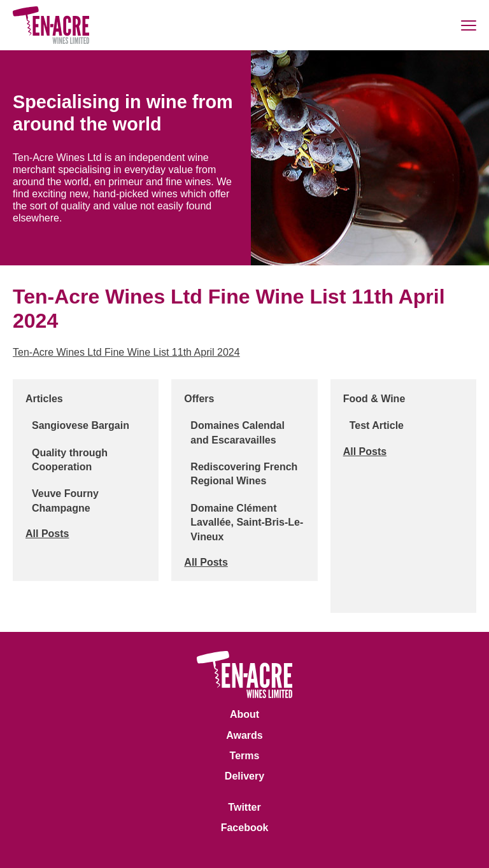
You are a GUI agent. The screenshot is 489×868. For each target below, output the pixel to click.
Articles (44, 399)
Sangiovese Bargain (81, 425)
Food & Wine (374, 399)
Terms (245, 756)
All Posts (47, 534)
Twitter (244, 807)
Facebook (245, 828)
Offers (199, 399)
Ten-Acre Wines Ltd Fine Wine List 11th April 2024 (126, 352)
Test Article (377, 425)
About (244, 714)
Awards (244, 735)
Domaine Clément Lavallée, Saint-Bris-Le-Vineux (247, 522)
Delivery (244, 776)
